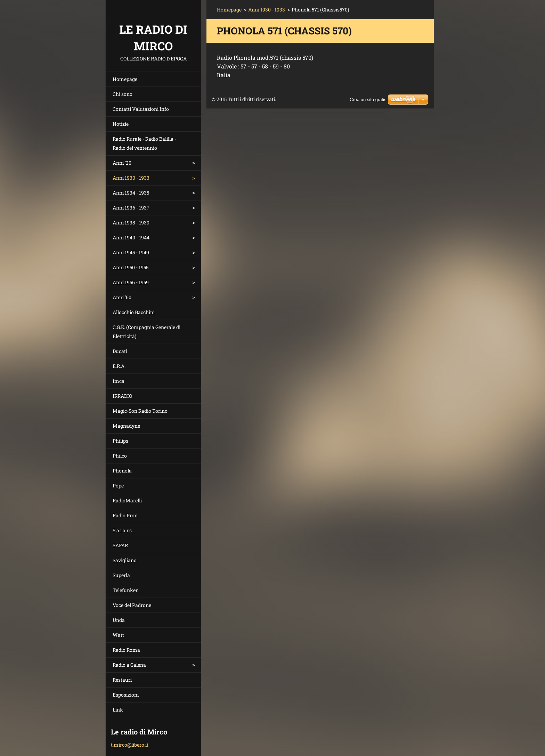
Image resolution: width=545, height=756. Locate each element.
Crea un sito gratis (368, 100)
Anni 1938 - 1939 (131, 223)
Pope (118, 486)
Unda (119, 620)
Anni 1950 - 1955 (131, 267)
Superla (121, 575)
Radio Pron (125, 515)
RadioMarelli (127, 500)
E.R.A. (119, 366)
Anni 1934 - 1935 (131, 193)
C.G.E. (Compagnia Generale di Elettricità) (147, 332)
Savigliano (125, 560)
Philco (120, 456)
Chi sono (123, 94)
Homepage (125, 79)
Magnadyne (126, 426)
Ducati (120, 351)
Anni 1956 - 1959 (131, 282)
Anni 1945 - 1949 (131, 252)
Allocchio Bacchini (134, 312)
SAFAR (120, 545)
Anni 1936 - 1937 (131, 208)
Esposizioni (126, 695)
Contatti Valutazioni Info (141, 109)
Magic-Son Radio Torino (140, 411)
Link (118, 710)
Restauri (122, 680)
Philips (120, 441)
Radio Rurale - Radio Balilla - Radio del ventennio (144, 143)
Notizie (121, 124)
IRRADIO (122, 396)
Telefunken (126, 590)
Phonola (122, 471)
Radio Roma (126, 650)
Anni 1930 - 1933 (131, 178)
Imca (119, 381)
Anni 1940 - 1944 (131, 237)
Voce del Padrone (132, 605)
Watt (118, 635)
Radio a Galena (129, 665)
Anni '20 (122, 163)
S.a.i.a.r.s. (123, 530)
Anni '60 (122, 297)
